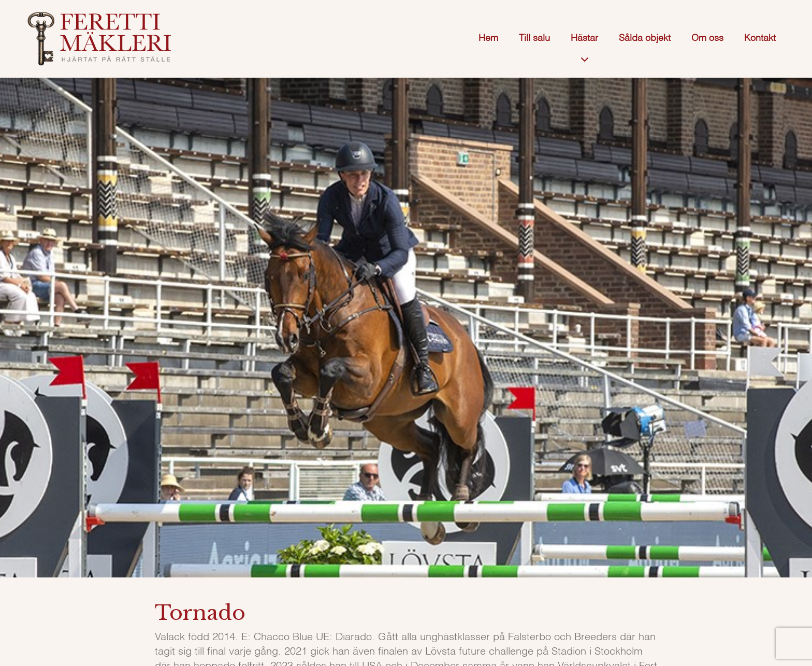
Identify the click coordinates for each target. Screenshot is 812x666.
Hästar (584, 38)
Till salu (534, 38)
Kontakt (760, 38)
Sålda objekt (645, 38)
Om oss (707, 38)
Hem (488, 38)
